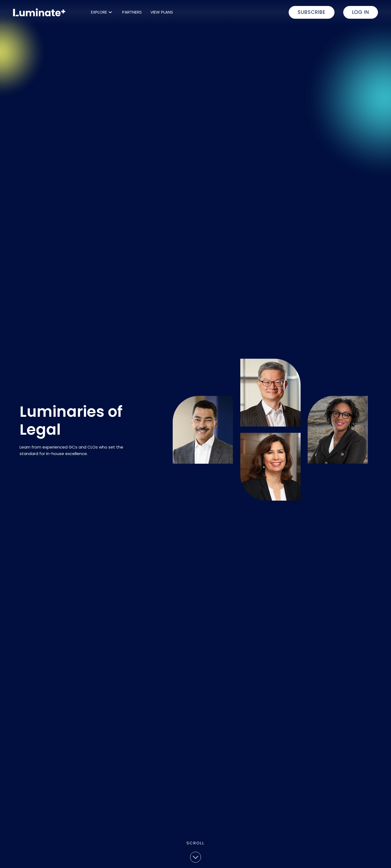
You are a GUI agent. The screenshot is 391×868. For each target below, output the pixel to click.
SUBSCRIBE (311, 12)
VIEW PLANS (162, 12)
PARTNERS (132, 12)
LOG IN (361, 12)
